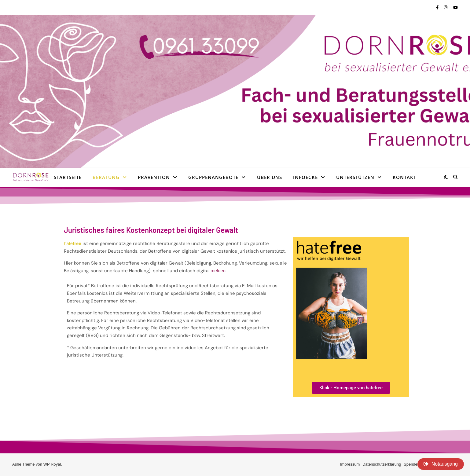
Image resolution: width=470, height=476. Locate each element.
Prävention (154, 177)
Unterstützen (355, 177)
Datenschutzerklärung (382, 464)
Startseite (68, 177)
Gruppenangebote (213, 177)
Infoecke (305, 177)
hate (73, 243)
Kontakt (404, 177)
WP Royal (52, 464)
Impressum (350, 464)
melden (218, 271)
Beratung (106, 177)
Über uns (270, 177)
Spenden (412, 464)
